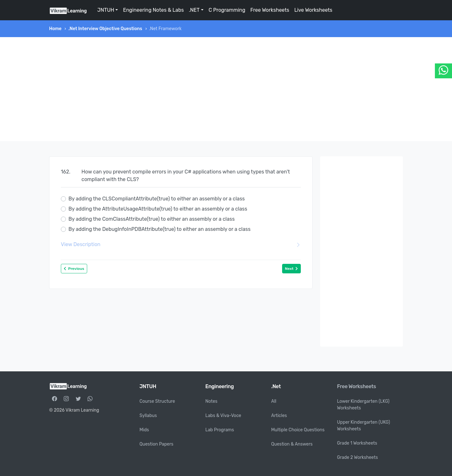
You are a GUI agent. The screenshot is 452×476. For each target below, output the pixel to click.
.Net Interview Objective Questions (105, 29)
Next (291, 269)
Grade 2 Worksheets (357, 457)
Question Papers (156, 444)
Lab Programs (220, 430)
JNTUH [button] (106, 10)
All (274, 401)
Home (55, 29)
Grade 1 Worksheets (357, 443)
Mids (144, 430)
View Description (181, 245)
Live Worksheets (313, 10)
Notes (211, 401)
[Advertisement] (226, 89)
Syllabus (148, 416)
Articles (279, 416)
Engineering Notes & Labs (153, 10)
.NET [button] (194, 10)
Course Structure (157, 401)
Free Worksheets (270, 10)
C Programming (227, 10)
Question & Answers (292, 444)
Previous (74, 269)
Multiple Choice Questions (298, 430)
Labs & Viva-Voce (223, 416)
